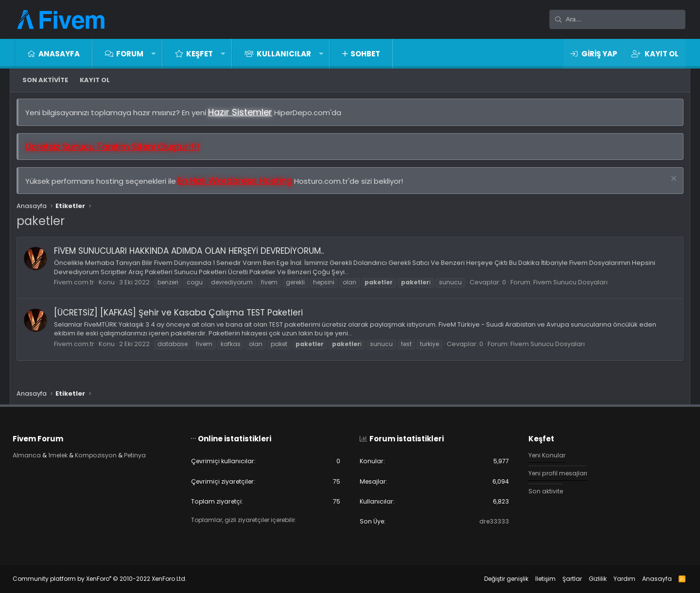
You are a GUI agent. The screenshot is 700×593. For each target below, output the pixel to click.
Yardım (618, 579)
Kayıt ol (95, 80)
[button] (153, 54)
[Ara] (617, 19)
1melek (67, 453)
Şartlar (565, 579)
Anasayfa (59, 54)
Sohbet (365, 54)
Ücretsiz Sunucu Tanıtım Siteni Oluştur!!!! (116, 150)
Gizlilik (591, 579)
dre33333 (490, 521)
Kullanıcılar (284, 54)
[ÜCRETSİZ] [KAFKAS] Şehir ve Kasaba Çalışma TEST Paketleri (182, 316)
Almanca (34, 453)
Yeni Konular (544, 453)
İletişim (539, 579)
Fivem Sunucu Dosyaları (574, 286)
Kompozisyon (107, 453)
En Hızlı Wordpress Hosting (238, 184)
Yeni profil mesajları (556, 472)
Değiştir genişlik (499, 579)
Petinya (148, 453)
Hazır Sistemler (244, 115)
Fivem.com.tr (78, 286)
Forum (130, 54)
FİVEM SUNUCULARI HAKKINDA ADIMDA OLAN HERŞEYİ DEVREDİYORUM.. (192, 254)
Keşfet (200, 54)
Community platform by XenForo (106, 579)
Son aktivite (45, 80)
